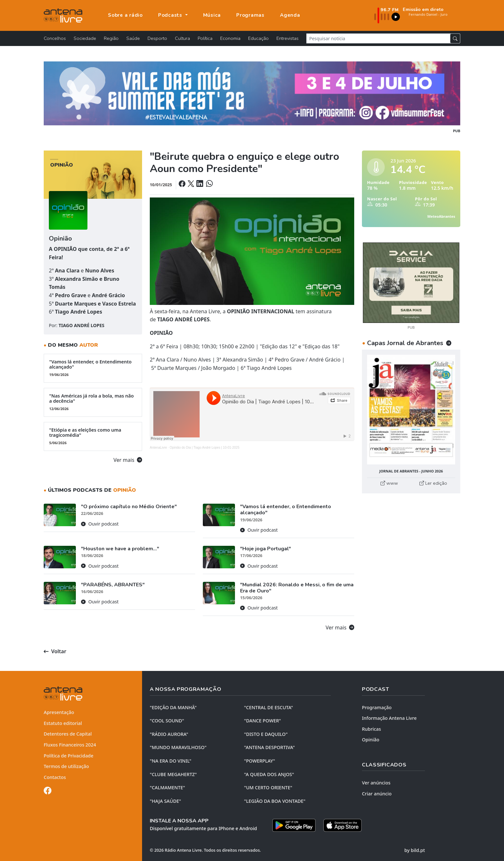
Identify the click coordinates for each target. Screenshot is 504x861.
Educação (258, 38)
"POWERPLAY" (259, 761)
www (389, 483)
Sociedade (85, 38)
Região (111, 38)
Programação (377, 707)
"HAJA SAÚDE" (165, 801)
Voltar (55, 651)
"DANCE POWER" (262, 721)
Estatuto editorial (63, 723)
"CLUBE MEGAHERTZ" (173, 774)
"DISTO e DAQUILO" (266, 734)
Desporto (157, 38)
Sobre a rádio (125, 15)
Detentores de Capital (68, 734)
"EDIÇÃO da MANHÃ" (173, 707)
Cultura (182, 38)
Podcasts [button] (171, 15)
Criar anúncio (377, 794)
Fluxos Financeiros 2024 (70, 745)
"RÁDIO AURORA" (169, 734)
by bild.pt (415, 850)
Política (205, 38)
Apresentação (59, 712)
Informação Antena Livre (389, 718)
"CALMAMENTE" (167, 788)
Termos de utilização (66, 766)
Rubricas (371, 729)
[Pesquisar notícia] (378, 38)
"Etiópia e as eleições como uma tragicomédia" (93, 436)
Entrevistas (288, 38)
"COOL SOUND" (167, 721)
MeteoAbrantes (441, 216)
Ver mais (128, 460)
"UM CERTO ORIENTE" (268, 788)
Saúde (133, 38)
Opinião (371, 740)
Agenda (290, 15)
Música (212, 15)
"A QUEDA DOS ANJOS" (269, 774)
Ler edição (433, 483)
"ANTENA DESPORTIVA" (269, 747)
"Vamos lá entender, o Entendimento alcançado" (93, 368)
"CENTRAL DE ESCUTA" (268, 707)
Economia (230, 38)
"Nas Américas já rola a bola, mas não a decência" (93, 402)
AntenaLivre (158, 448)
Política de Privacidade (69, 756)
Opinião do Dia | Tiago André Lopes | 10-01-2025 (205, 448)
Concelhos (55, 38)
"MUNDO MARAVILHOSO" (178, 747)
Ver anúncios (376, 783)
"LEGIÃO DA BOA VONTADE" (275, 801)
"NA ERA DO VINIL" (171, 761)
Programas (250, 15)
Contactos (55, 777)
